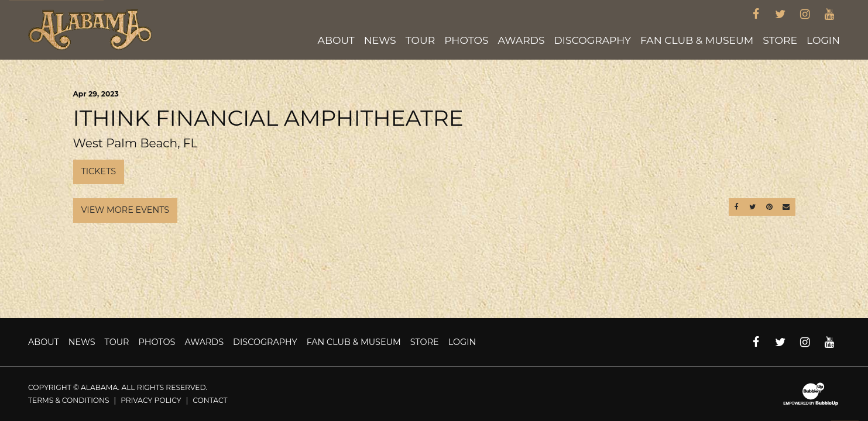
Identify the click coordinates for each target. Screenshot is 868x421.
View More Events (126, 210)
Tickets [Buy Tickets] (99, 171)
